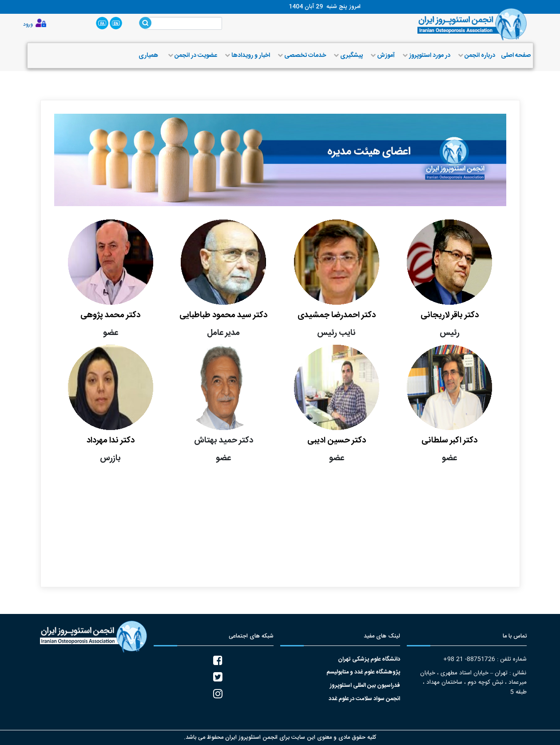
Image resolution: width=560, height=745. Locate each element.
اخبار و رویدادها (246, 56)
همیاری (148, 56)
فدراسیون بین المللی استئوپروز (365, 686)
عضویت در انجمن (192, 56)
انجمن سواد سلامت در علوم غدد (364, 699)
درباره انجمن (476, 56)
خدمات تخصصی (301, 56)
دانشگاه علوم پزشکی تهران (369, 659)
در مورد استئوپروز (425, 56)
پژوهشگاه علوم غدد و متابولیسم (363, 672)
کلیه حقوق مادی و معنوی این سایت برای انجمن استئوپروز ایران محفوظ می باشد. (280, 737)
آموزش (382, 56)
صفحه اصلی (516, 56)
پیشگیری (347, 56)
